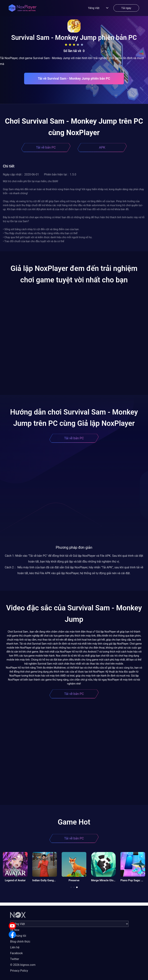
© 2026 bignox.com (23, 965)
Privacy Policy (19, 971)
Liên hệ (15, 947)
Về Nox (15, 930)
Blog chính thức (20, 942)
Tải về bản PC (46, 147)
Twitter (15, 959)
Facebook (16, 953)
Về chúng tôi (18, 936)
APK (102, 147)
